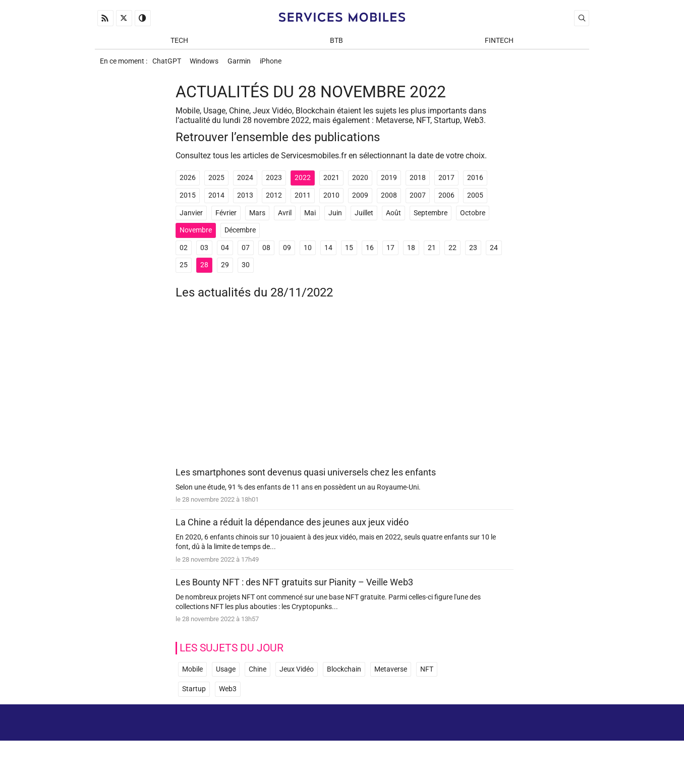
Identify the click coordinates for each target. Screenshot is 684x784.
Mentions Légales (509, 734)
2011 (303, 199)
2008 (389, 199)
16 (370, 251)
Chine (258, 673)
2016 (475, 181)
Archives (571, 734)
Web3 (228, 693)
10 (308, 251)
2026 (188, 181)
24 (494, 251)
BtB (336, 41)
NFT (427, 673)
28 (204, 268)
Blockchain (344, 673)
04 (225, 251)
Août (393, 217)
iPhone (276, 64)
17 (390, 251)
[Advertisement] (342, 390)
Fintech (499, 41)
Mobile (192, 673)
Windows (207, 64)
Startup (194, 693)
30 (246, 268)
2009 (360, 199)
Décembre (240, 234)
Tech (179, 41)
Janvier (191, 217)
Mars (257, 217)
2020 (360, 181)
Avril (285, 217)
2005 (475, 199)
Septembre (431, 217)
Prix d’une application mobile (538, 748)
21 (432, 251)
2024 (245, 181)
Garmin (243, 64)
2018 (418, 181)
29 (225, 268)
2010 (331, 199)
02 (184, 251)
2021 (331, 181)
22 (452, 251)
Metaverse (391, 673)
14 (328, 251)
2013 (245, 199)
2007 (418, 199)
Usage (226, 673)
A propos (446, 734)
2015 (188, 199)
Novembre (196, 234)
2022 (303, 181)
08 (266, 251)
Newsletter (463, 748)
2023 (274, 181)
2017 (446, 181)
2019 (389, 181)
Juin (335, 217)
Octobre (473, 217)
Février (226, 217)
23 (473, 251)
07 (246, 251)
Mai (310, 217)
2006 (446, 199)
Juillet (364, 217)
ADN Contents (547, 764)
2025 (216, 181)
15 (349, 251)
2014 (216, 199)
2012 (274, 199)
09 (287, 251)
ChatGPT (167, 64)
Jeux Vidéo (297, 673)
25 (184, 268)
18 (411, 251)
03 (204, 251)
